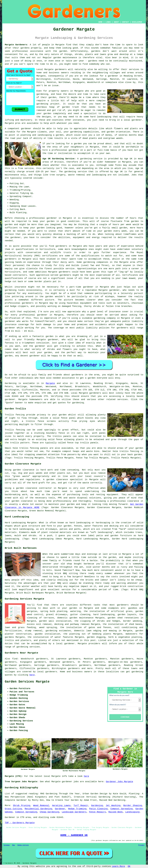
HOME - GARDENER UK (74, 835)
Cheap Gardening (50, 812)
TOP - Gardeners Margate (20, 823)
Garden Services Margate (27, 682)
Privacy (141, 845)
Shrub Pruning (22, 806)
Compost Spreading (121, 809)
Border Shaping (133, 806)
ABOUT (116, 22)
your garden (47, 221)
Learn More (118, 866)
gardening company (105, 318)
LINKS (108, 22)
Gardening (97, 806)
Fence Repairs (97, 812)
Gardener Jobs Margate (120, 782)
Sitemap (7, 845)
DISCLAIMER (137, 22)
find (15, 659)
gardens (96, 51)
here (32, 675)
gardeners (61, 246)
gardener (26, 129)
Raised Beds (116, 812)
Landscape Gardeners (74, 812)
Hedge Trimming (77, 809)
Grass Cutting (13, 809)
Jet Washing (113, 806)
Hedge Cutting (23, 845)
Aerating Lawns (61, 806)
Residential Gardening (38, 809)
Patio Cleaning (98, 809)
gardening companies (96, 262)
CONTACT (125, 22)
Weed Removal (41, 806)
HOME (101, 22)
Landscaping (132, 812)
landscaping (104, 117)
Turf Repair (81, 806)
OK (129, 866)
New (14, 845)
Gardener (60, 809)
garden (63, 51)
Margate (50, 383)
